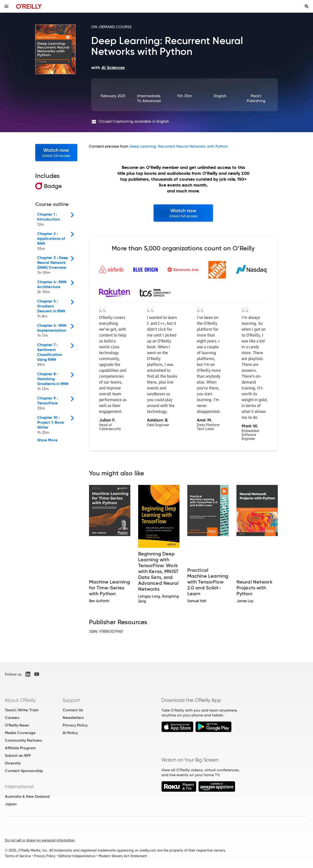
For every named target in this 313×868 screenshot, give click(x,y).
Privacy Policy (75, 725)
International (19, 786)
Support (72, 700)
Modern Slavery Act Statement (123, 856)
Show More (47, 440)
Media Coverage (20, 733)
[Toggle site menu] (6, 6)
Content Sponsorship (24, 771)
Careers (12, 718)
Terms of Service (18, 856)
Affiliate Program (20, 748)
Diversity (13, 763)
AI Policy (70, 733)
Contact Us (73, 710)
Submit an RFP (18, 756)
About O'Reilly (20, 700)
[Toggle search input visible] (307, 6)
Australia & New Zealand (27, 796)
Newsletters (73, 718)
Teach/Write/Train (22, 710)
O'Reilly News (17, 725)
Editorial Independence (77, 856)
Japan (11, 804)
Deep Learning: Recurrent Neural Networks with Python (179, 146)
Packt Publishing (256, 98)
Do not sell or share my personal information (40, 840)
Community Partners (23, 740)
